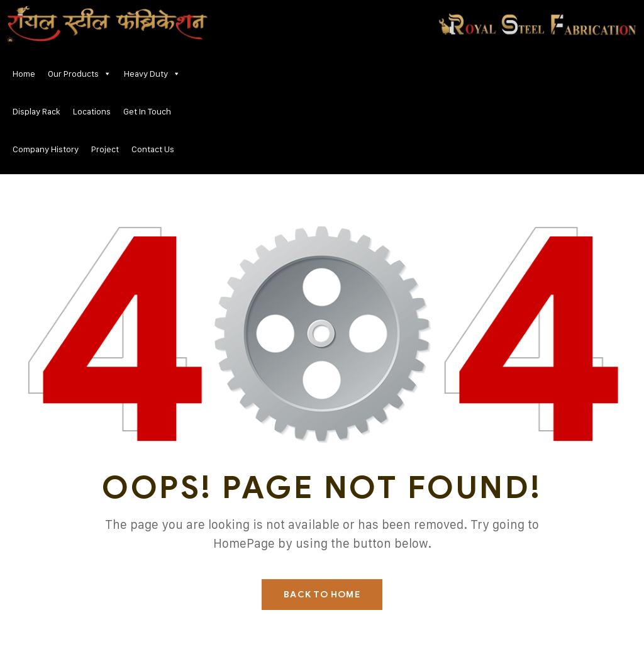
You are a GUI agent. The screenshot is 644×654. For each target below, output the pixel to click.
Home (24, 73)
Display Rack (36, 111)
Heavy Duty (152, 74)
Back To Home (322, 595)
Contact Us (153, 149)
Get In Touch (147, 111)
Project (105, 149)
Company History (46, 149)
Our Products (80, 74)
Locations (92, 111)
